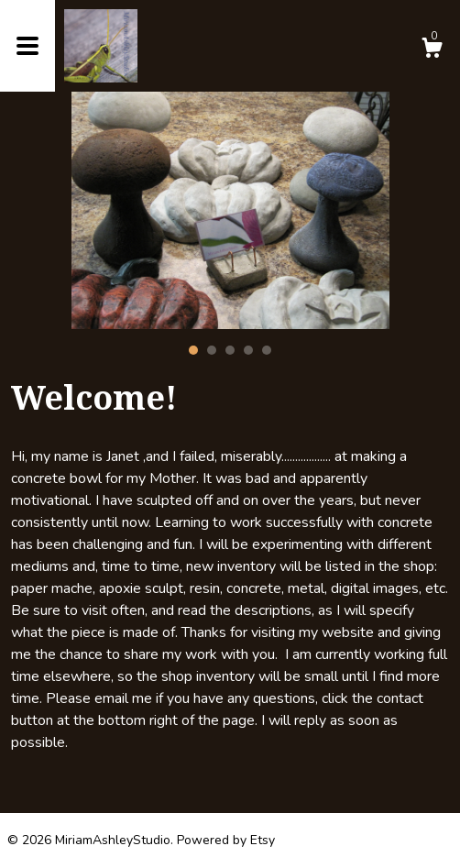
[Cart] (432, 51)
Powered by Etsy (226, 840)
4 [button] (248, 350)
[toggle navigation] (27, 46)
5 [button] (267, 350)
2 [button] (212, 350)
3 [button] (230, 350)
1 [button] (193, 350)
